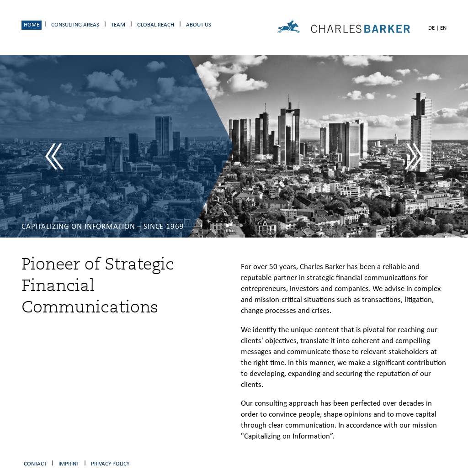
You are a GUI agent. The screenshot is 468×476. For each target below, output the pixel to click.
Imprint (69, 464)
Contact (35, 464)
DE (431, 28)
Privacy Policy (110, 464)
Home (32, 25)
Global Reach (156, 25)
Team (118, 25)
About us (199, 25)
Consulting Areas (75, 25)
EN (443, 28)
